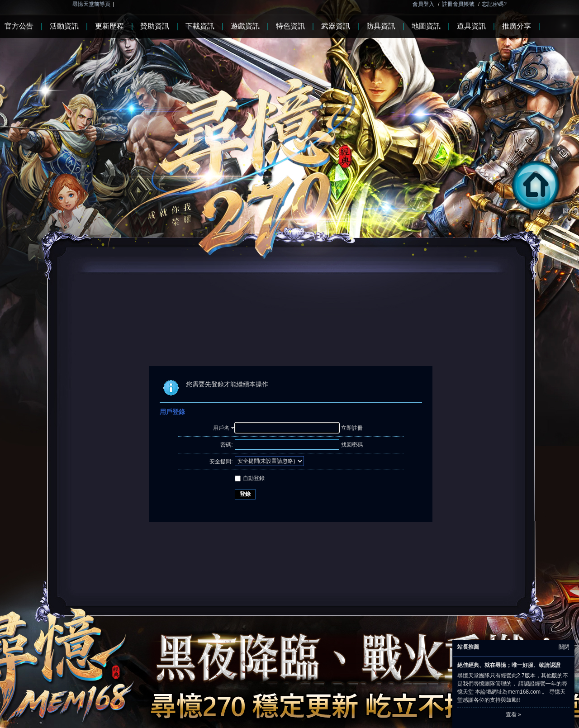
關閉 (564, 647)
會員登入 (423, 4)
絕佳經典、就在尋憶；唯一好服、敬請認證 (509, 665)
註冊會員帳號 (458, 4)
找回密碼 (352, 445)
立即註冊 (352, 428)
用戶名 (221, 428)
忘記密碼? (494, 4)
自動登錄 (250, 478)
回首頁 (544, 211)
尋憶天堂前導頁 (91, 4)
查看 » (513, 714)
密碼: (226, 445)
